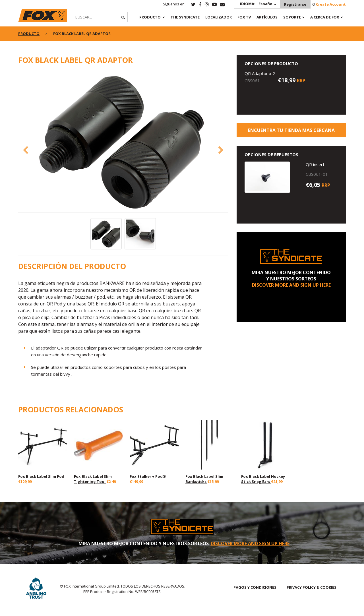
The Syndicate (185, 17)
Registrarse (295, 4)
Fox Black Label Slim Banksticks (204, 479)
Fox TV (244, 17)
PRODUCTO (150, 17)
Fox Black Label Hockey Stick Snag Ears (263, 479)
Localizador (219, 17)
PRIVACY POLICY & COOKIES (312, 587)
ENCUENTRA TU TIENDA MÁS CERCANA (291, 130)
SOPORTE (292, 17)
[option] (123, 141)
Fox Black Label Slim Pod (41, 476)
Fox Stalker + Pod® (148, 476)
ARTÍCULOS (267, 17)
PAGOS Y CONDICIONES (255, 587)
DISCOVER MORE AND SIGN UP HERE (291, 285)
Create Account (331, 4)
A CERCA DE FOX (325, 17)
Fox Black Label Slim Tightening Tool (93, 479)
